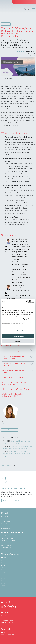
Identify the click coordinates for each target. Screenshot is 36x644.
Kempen (4, 557)
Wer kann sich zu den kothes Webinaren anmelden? (17, 395)
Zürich (3, 586)
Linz (2, 581)
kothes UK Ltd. (5, 543)
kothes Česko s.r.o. (6, 545)
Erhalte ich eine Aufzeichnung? (17, 377)
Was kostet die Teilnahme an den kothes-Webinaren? (17, 383)
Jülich (3, 568)
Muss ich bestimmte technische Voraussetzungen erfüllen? (17, 350)
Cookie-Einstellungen (7, 620)
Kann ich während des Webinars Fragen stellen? (17, 371)
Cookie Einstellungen (24, 331)
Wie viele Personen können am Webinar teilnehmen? (17, 357)
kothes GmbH (5, 536)
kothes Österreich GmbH (8, 541)
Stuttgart (4, 572)
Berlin (3, 560)
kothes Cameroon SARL (8, 548)
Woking (3, 583)
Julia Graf (4, 424)
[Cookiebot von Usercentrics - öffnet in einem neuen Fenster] (26, 302)
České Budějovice (6, 576)
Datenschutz (5, 618)
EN (20, 9)
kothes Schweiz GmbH (7, 538)
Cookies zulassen (18, 336)
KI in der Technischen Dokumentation (25, 2)
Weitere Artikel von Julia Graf (10, 430)
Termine (8, 465)
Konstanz (4, 570)
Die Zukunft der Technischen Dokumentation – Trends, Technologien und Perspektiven (16, 454)
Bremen (3, 565)
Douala (3, 578)
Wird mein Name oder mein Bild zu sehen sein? (17, 364)
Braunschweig (5, 563)
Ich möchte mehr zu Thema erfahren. (17, 389)
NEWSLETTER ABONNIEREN (11, 500)
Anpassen (18, 341)
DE (17, 9)
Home (3, 465)
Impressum (4, 616)
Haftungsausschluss (7, 623)
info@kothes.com (7, 528)
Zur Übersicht (6, 24)
